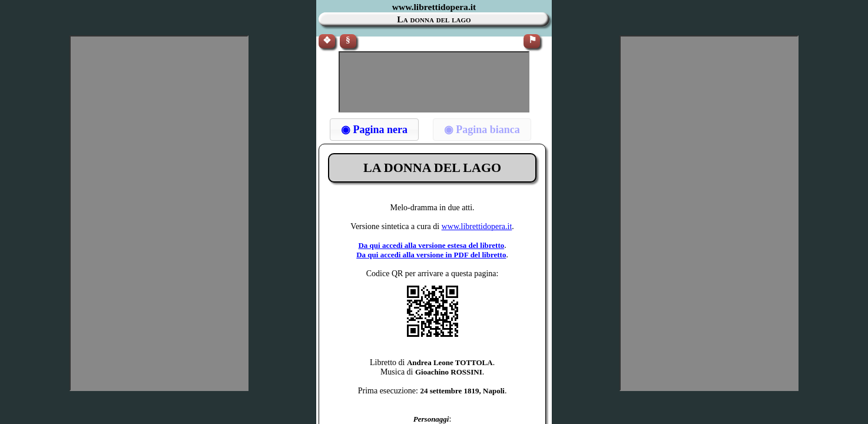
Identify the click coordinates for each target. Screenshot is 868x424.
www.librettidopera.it (477, 226)
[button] (374, 130)
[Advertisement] (434, 82)
